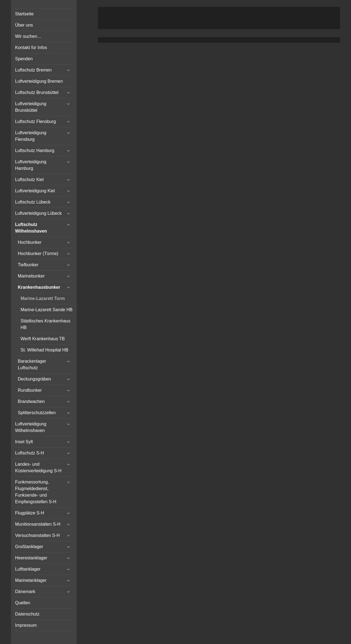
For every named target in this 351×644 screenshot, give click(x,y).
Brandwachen (31, 401)
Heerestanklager (31, 558)
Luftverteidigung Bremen (39, 81)
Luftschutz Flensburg (36, 121)
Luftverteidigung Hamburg (31, 165)
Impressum (26, 625)
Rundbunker (30, 390)
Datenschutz (27, 614)
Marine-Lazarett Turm (43, 298)
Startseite (24, 14)
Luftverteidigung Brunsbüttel (31, 107)
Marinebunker (31, 276)
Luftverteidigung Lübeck (38, 213)
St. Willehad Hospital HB (44, 350)
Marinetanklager (31, 580)
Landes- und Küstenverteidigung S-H (38, 467)
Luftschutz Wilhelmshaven (31, 228)
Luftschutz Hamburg (35, 151)
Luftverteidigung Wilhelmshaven (31, 427)
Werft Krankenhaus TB (43, 339)
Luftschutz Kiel (29, 180)
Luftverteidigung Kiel (35, 191)
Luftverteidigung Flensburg (31, 136)
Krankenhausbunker (39, 287)
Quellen (23, 603)
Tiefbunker (28, 265)
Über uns (24, 25)
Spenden (24, 59)
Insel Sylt (24, 442)
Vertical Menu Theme (230, 48)
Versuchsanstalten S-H (37, 535)
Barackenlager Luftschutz (32, 364)
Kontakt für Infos (31, 48)
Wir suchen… (28, 36)
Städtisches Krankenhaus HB (45, 324)
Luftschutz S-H (29, 453)
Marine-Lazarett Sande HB (46, 310)
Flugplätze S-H (30, 513)
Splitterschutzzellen (37, 413)
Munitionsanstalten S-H (38, 524)
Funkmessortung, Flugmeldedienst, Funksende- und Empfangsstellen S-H (36, 492)
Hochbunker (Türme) (38, 254)
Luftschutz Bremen (33, 70)
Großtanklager (29, 547)
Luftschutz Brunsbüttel (37, 92)
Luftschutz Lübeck (33, 202)
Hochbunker (30, 242)
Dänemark (25, 592)
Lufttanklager (28, 569)
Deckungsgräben (34, 379)
